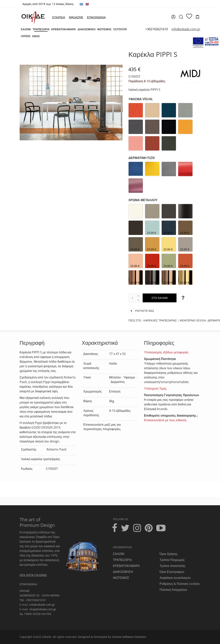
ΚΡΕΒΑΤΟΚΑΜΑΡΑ (126, 566)
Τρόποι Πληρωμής (172, 560)
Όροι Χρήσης (169, 554)
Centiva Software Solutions (129, 637)
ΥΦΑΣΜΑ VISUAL (141, 99)
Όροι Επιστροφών (172, 572)
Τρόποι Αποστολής (172, 566)
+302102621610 (157, 29)
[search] (181, 18)
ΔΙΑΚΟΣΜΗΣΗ (123, 572)
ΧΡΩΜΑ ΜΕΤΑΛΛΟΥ (143, 200)
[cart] (198, 17)
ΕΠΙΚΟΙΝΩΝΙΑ (96, 17)
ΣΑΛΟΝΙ (119, 554)
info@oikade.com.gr (42, 605)
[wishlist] (189, 17)
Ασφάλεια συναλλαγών (175, 578)
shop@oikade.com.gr (43, 609)
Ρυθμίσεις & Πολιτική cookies (180, 584)
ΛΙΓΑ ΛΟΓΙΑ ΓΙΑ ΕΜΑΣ (33, 575)
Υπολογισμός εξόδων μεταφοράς (166, 352)
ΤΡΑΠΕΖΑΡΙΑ (122, 560)
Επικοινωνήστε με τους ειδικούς (165, 420)
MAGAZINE (76, 17)
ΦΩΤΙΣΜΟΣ (121, 578)
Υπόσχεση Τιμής (155, 388)
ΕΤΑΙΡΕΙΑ (59, 17)
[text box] (132, 298)
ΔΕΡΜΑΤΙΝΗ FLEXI (141, 158)
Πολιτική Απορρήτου (173, 590)
